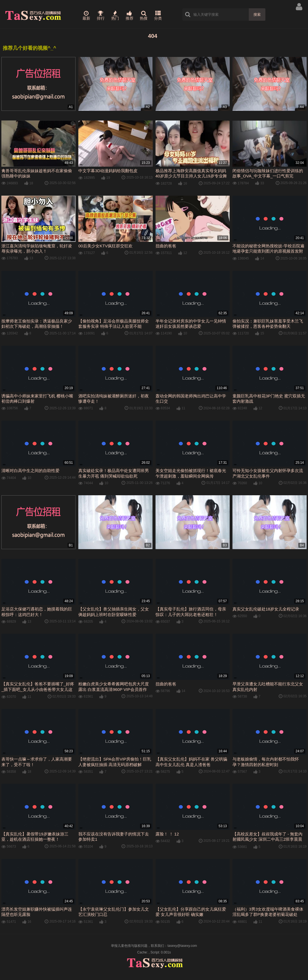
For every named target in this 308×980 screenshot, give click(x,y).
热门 (115, 15)
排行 (101, 15)
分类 (158, 15)
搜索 (257, 15)
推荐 (130, 15)
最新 (86, 15)
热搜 (144, 15)
